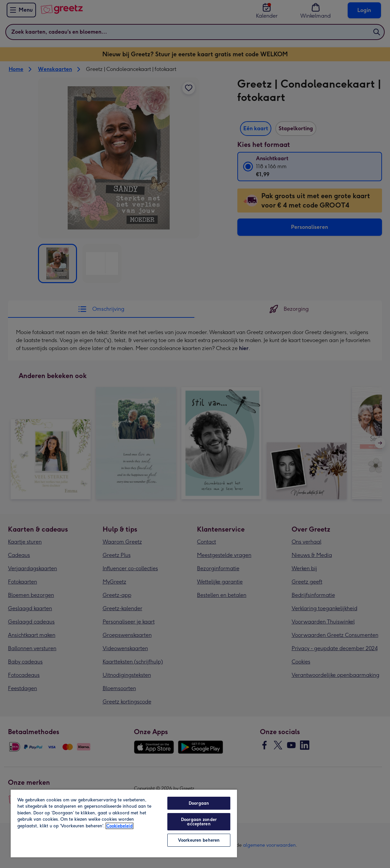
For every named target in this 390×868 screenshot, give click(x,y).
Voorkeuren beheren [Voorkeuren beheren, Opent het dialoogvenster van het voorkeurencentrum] (199, 840)
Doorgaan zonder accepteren (199, 822)
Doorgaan (199, 803)
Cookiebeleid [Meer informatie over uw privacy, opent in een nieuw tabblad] (119, 826)
